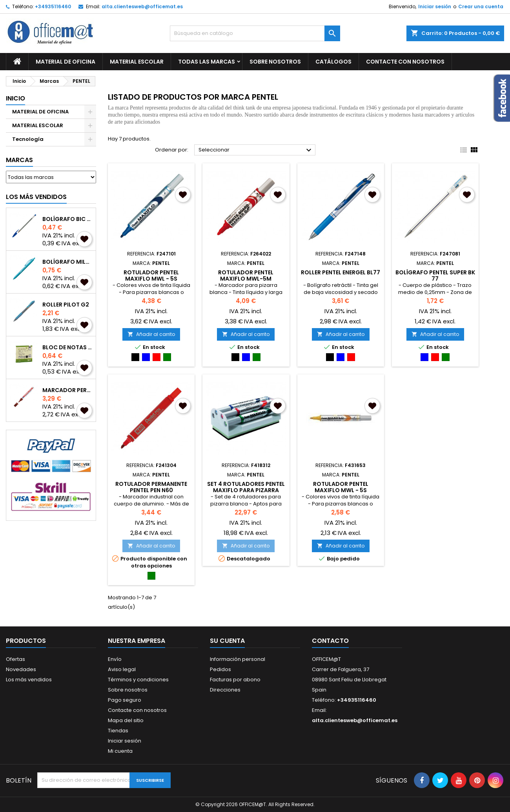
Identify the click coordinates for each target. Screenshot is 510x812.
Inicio (15, 98)
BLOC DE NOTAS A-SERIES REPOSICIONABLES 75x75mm (67, 347)
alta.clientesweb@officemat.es (142, 6)
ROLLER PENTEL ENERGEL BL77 (341, 272)
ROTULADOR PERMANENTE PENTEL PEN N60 (151, 487)
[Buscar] (255, 33)
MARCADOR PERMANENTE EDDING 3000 (67, 390)
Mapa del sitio (126, 720)
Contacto (330, 641)
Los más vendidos (36, 197)
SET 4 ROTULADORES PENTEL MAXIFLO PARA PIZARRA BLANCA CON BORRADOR (246, 490)
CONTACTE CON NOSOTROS (405, 62)
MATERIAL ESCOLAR (137, 62)
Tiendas (118, 731)
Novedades (21, 669)
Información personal (238, 659)
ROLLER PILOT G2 (66, 305)
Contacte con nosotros (137, 710)
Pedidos (220, 669)
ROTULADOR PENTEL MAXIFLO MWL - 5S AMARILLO (341, 490)
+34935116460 (53, 6)
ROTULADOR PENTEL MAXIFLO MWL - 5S (151, 276)
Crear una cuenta (481, 6)
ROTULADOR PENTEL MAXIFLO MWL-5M (246, 276)
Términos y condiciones (138, 680)
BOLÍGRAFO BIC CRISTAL (67, 219)
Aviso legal (122, 669)
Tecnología (28, 139)
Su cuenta (227, 641)
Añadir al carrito (151, 334)
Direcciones (225, 690)
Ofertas (15, 659)
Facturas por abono (235, 680)
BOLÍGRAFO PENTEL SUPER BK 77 (435, 276)
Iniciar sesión (435, 6)
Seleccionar (256, 150)
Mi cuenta (120, 751)
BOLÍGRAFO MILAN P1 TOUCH (67, 262)
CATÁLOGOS (333, 62)
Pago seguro (125, 700)
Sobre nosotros (275, 62)
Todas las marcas (207, 62)
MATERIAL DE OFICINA (66, 62)
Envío (115, 659)
